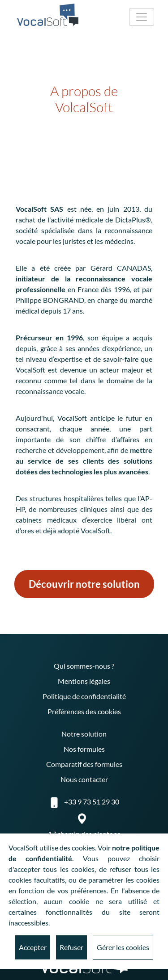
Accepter (33, 947)
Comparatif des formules (84, 764)
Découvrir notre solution (84, 584)
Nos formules (84, 749)
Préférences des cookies (84, 711)
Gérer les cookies (123, 947)
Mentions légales (84, 681)
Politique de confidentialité (84, 696)
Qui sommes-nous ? (84, 666)
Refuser (71, 947)
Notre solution (84, 734)
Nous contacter (84, 779)
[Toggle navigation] (142, 17)
